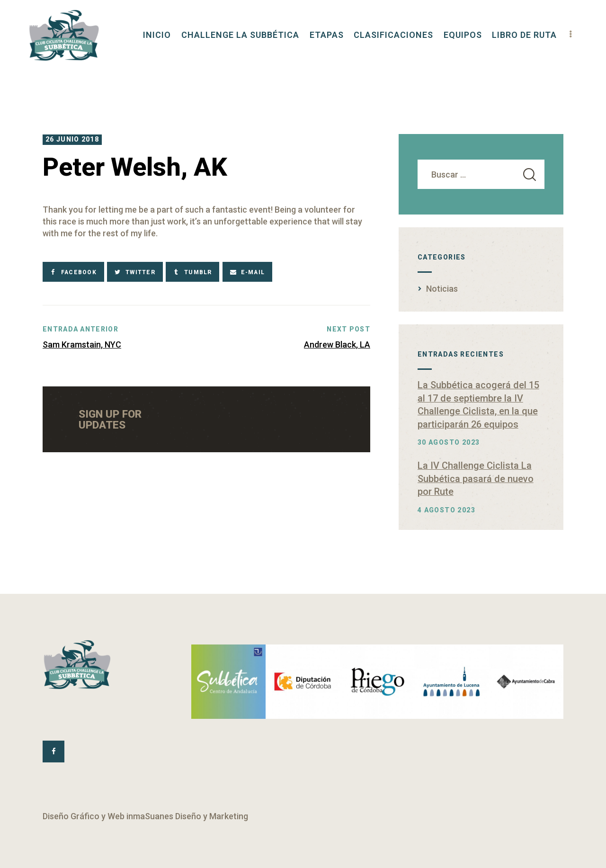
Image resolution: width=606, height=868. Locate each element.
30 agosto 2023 (449, 442)
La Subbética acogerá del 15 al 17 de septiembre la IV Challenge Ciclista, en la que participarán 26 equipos (478, 405)
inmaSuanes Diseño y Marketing (187, 816)
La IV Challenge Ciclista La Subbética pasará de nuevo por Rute (476, 479)
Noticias (442, 289)
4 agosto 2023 (446, 510)
